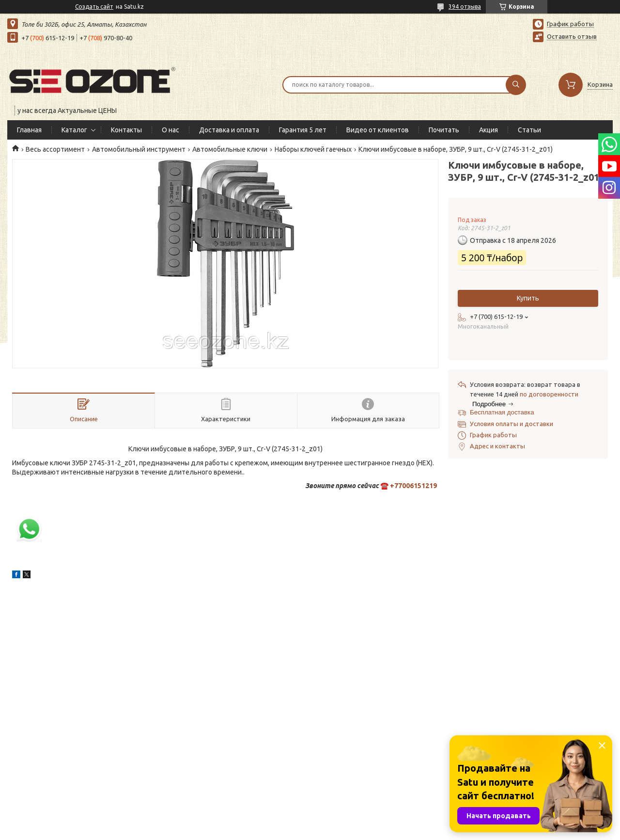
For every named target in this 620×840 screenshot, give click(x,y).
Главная (29, 130)
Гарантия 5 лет (303, 130)
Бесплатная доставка (502, 412)
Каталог (74, 130)
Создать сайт (94, 7)
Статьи (529, 130)
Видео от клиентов (378, 130)
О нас (170, 130)
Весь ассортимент (55, 149)
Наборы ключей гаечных (313, 149)
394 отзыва (465, 7)
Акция (488, 130)
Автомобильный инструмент (139, 149)
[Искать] (516, 85)
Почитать (444, 130)
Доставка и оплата (229, 130)
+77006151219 (413, 486)
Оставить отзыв (572, 36)
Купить (528, 298)
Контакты (126, 130)
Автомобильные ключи (230, 149)
